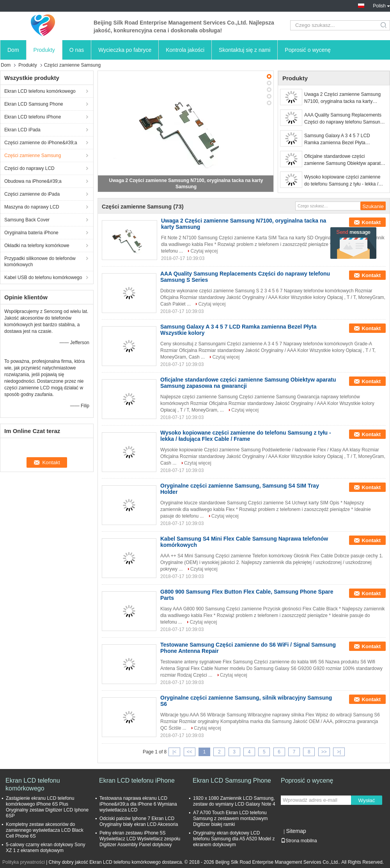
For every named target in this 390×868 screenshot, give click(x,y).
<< (190, 752)
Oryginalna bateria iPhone (31, 233)
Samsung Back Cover (27, 220)
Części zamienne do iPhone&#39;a (41, 143)
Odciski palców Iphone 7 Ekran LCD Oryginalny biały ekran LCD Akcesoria (139, 821)
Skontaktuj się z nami (245, 50)
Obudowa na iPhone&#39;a (33, 181)
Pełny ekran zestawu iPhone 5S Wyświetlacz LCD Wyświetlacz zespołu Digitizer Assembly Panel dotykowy (140, 839)
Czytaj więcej (204, 251)
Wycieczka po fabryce (125, 50)
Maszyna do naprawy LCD (32, 207)
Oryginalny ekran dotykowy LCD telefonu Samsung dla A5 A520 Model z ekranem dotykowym (234, 839)
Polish (381, 6)
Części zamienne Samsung (33, 156)
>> (324, 752)
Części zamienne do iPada (32, 194)
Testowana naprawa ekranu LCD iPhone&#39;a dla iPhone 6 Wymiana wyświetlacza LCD (138, 804)
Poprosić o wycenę (308, 50)
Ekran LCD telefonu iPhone (33, 117)
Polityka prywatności (24, 862)
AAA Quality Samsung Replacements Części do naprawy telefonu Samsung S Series (343, 119)
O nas (77, 50)
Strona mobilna (299, 841)
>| (339, 752)
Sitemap (296, 831)
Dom (13, 50)
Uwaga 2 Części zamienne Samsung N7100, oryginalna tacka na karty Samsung (342, 98)
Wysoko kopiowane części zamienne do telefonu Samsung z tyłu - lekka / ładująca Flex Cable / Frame (342, 181)
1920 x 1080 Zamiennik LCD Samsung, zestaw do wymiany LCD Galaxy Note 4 (234, 801)
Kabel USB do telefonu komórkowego (43, 278)
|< (174, 752)
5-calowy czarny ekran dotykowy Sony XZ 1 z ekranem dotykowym (45, 848)
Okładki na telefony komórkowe (37, 246)
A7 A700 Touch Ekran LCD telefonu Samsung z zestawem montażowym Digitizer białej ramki (230, 819)
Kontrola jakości (185, 50)
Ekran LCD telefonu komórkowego (40, 91)
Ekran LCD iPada (22, 130)
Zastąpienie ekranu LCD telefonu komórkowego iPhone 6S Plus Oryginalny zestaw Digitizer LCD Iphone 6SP (47, 807)
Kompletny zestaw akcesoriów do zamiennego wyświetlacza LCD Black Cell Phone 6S (45, 830)
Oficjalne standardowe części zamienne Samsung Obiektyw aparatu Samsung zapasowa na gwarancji (344, 160)
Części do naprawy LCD (29, 168)
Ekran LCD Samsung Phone (34, 104)
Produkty (44, 50)
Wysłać (367, 800)
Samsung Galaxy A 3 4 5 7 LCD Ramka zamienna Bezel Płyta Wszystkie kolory (337, 140)
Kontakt (371, 222)
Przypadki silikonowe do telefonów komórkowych (40, 262)
